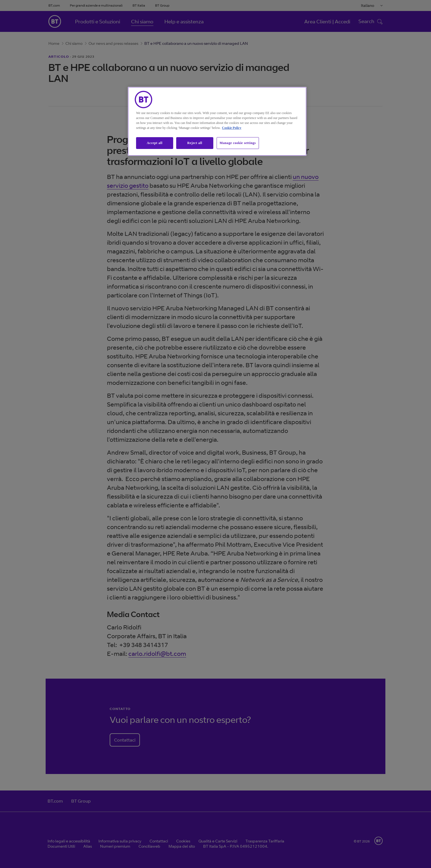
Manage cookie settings (238, 143)
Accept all (155, 143)
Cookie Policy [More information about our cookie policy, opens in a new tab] (232, 128)
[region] (217, 121)
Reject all (195, 143)
